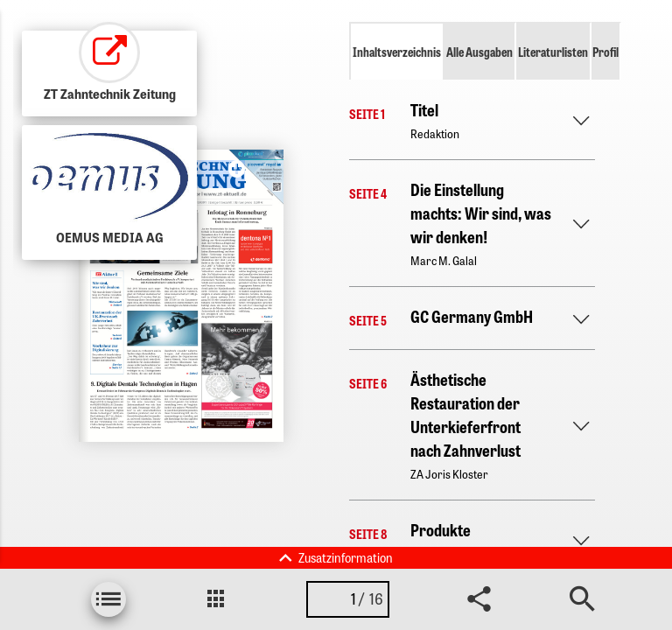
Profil (605, 52)
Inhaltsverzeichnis (397, 52)
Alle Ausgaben (479, 52)
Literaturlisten (553, 52)
